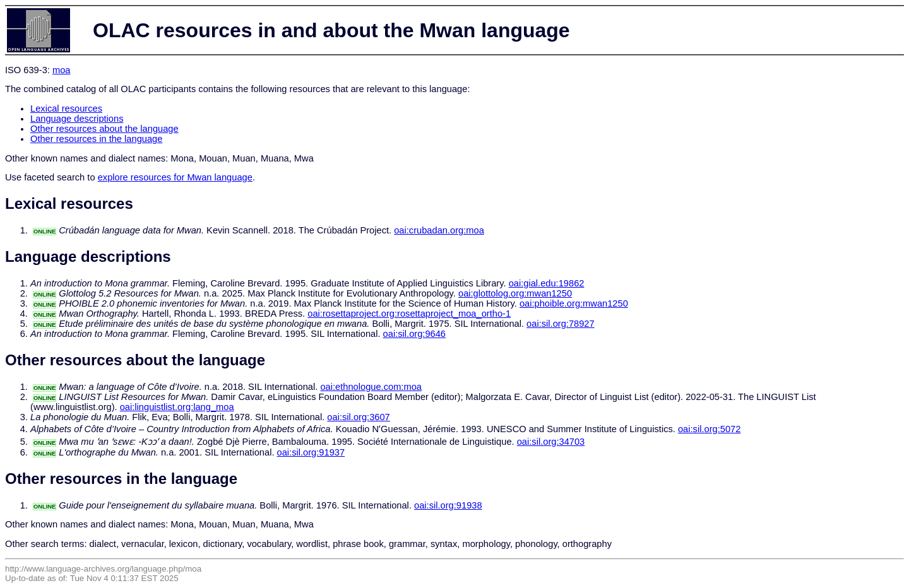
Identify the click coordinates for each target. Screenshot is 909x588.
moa (62, 70)
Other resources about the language (104, 129)
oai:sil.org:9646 (414, 334)
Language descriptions (77, 119)
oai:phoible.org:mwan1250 (574, 303)
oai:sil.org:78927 (561, 324)
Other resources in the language (96, 139)
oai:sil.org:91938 (448, 505)
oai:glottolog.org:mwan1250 (515, 293)
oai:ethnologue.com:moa (371, 387)
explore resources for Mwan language (175, 177)
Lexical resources (66, 109)
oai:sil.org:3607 (358, 417)
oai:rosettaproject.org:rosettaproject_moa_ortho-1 (409, 314)
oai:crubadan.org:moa (439, 230)
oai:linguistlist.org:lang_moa (177, 407)
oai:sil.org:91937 (311, 452)
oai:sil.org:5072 (709, 429)
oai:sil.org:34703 (551, 442)
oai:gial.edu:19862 (547, 283)
